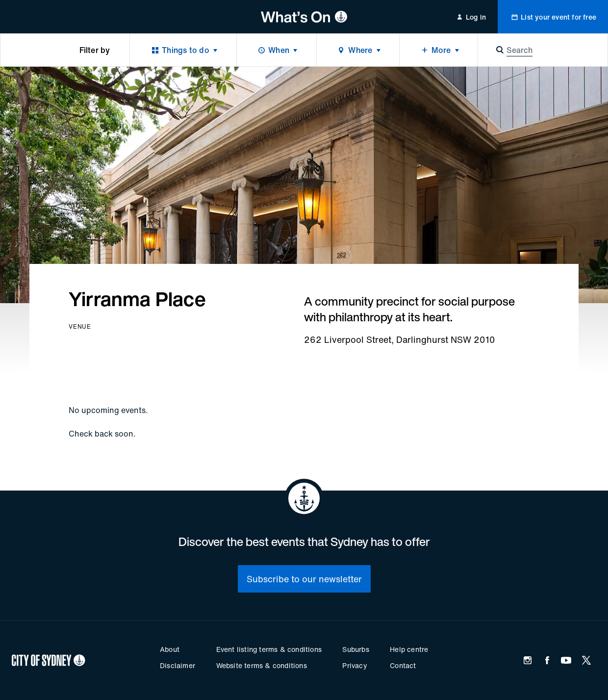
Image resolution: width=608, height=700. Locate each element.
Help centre (409, 649)
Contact (403, 665)
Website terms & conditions (262, 665)
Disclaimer (177, 665)
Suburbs (355, 649)
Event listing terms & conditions (269, 649)
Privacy (355, 665)
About (170, 649)
